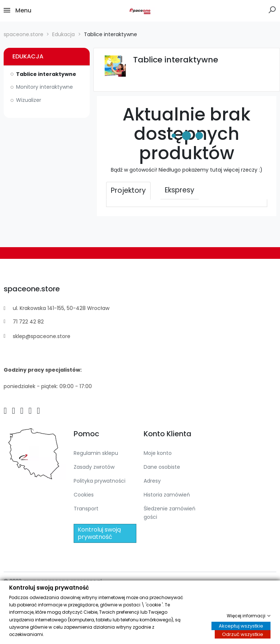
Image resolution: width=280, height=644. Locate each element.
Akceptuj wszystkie (241, 626)
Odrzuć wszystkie (243, 635)
